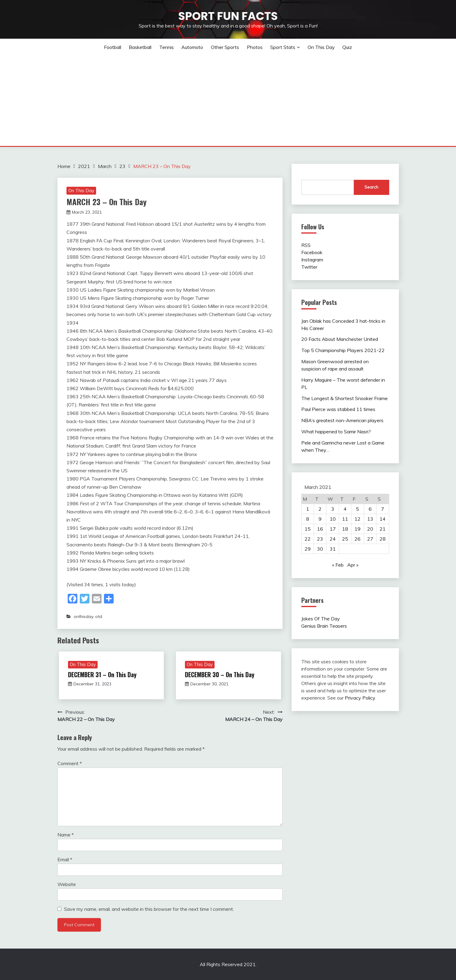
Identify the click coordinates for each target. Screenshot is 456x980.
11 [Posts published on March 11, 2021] (345, 519)
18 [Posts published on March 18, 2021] (345, 529)
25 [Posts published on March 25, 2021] (345, 539)
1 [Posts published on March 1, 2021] (308, 509)
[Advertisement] (228, 101)
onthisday (83, 616)
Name (66, 835)
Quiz (347, 47)
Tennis (167, 47)
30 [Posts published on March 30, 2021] (320, 549)
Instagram (312, 260)
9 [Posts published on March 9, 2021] (320, 519)
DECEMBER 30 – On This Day (220, 674)
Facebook (312, 252)
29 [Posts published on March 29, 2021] (308, 549)
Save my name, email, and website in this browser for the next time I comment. (149, 909)
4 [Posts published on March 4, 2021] (345, 509)
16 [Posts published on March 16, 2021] (320, 529)
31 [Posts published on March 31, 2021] (333, 549)
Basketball (140, 47)
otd (99, 616)
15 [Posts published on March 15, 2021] (308, 529)
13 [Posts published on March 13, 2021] (370, 519)
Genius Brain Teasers (324, 626)
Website (67, 884)
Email (65, 859)
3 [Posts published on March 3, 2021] (333, 509)
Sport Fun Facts (228, 16)
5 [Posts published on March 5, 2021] (357, 509)
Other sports (225, 47)
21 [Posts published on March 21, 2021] (383, 529)
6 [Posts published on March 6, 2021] (370, 509)
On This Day (321, 47)
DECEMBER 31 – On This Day (102, 674)
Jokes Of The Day (321, 619)
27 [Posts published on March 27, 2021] (370, 539)
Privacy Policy (360, 698)
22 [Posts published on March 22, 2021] (308, 539)
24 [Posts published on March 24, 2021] (333, 539)
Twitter (309, 267)
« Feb (338, 565)
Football (113, 47)
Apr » (353, 565)
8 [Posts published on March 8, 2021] (308, 519)
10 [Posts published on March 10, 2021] (333, 519)
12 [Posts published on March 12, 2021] (357, 519)
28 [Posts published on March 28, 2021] (383, 539)
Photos (255, 47)
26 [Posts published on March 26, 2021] (357, 539)
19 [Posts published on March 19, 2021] (357, 529)
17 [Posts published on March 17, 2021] (333, 529)
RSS (306, 245)
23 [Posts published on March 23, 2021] (320, 539)
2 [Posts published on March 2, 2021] (320, 509)
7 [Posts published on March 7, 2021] (383, 509)
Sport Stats (283, 47)
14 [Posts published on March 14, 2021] (383, 519)
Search (371, 187)
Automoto (192, 47)
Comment (70, 763)
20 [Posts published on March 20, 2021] (370, 529)
